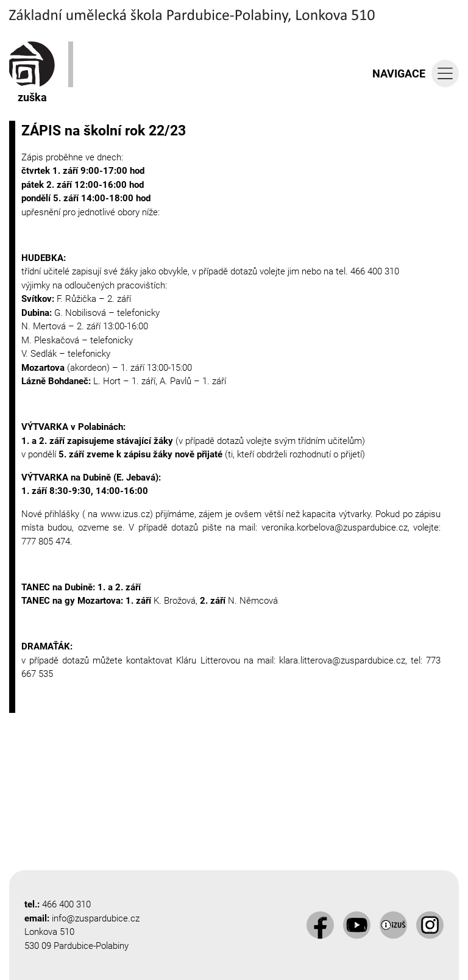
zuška (32, 73)
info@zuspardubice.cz (96, 918)
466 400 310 (66, 904)
